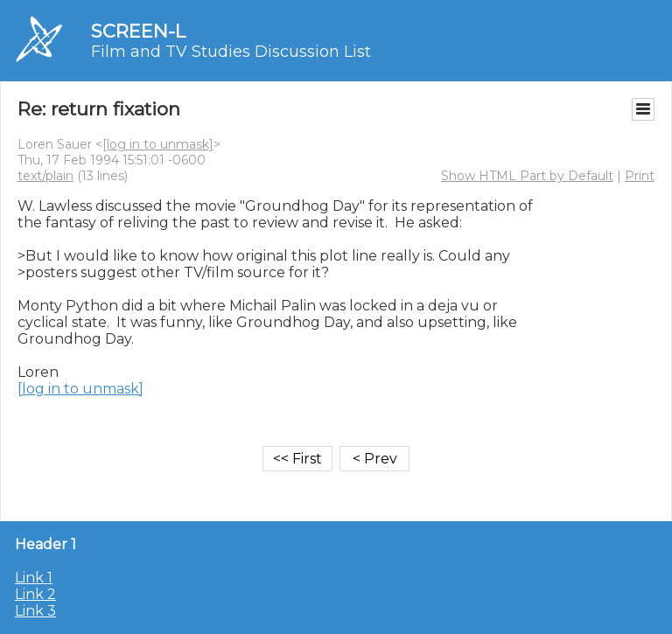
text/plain (45, 176)
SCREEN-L (138, 31)
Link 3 (35, 611)
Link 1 (34, 578)
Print (640, 176)
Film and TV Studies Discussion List (231, 52)
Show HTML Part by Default (527, 176)
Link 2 (35, 594)
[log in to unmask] (158, 144)
